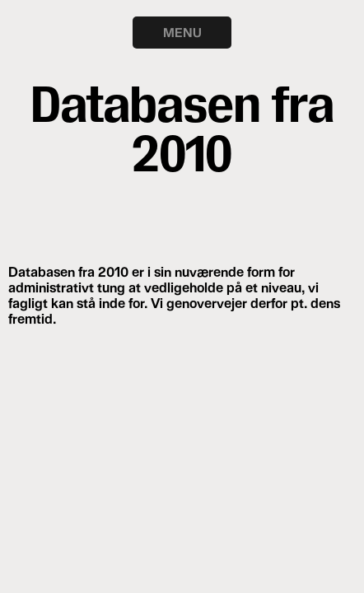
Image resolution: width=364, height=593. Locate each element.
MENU (182, 32)
